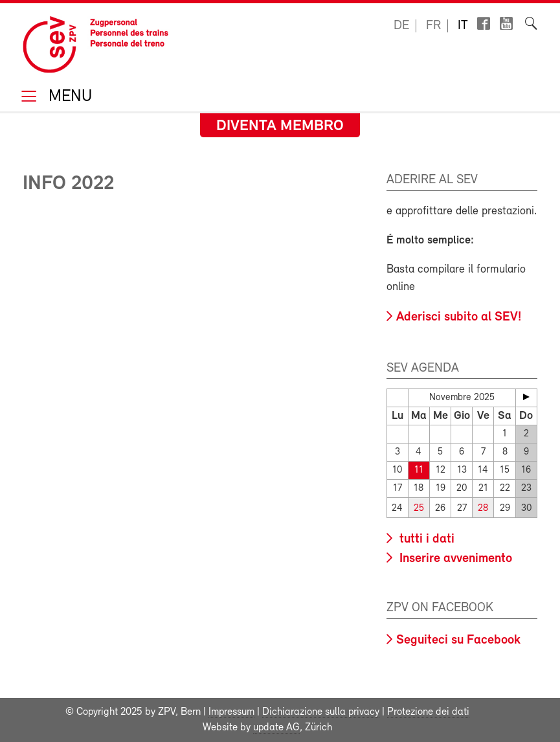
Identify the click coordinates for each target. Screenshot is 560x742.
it (463, 26)
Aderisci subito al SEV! (459, 317)
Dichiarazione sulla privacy (321, 712)
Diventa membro (280, 126)
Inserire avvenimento (454, 559)
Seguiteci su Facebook (458, 640)
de (401, 26)
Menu (68, 97)
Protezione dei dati (428, 712)
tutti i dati (425, 539)
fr (433, 26)
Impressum (231, 712)
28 (483, 509)
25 (419, 509)
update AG (276, 728)
